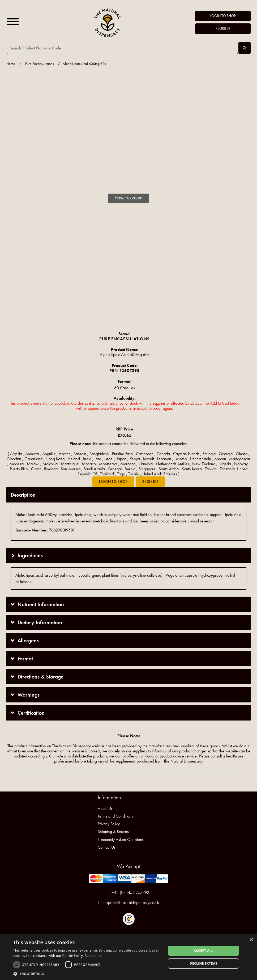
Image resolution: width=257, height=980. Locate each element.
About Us (105, 808)
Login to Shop (223, 16)
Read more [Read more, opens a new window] (93, 956)
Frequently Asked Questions (121, 839)
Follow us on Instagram (129, 919)
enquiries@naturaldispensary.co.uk (131, 902)
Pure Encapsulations (40, 64)
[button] (87, 973)
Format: (125, 381)
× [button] (251, 940)
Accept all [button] (204, 951)
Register (223, 29)
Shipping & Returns (113, 832)
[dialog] (128, 957)
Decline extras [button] (204, 963)
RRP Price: (125, 429)
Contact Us (107, 847)
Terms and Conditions (115, 816)
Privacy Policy (109, 824)
